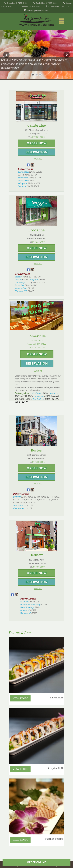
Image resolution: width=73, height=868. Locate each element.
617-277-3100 (21, 3)
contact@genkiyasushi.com (38, 10)
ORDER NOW (37, 143)
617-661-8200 (51, 3)
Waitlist (38, 159)
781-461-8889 (34, 7)
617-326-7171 (64, 7)
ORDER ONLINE (36, 862)
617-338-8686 (6, 7)
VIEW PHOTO (20, 698)
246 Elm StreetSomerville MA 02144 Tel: (37, 344)
